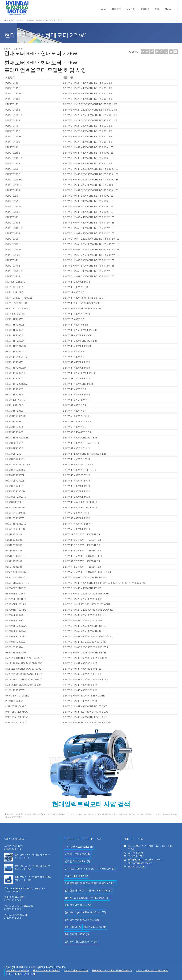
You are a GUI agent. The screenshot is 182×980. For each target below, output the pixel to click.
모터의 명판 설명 (14, 846)
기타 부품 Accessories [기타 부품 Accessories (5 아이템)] (79, 847)
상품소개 (131, 9)
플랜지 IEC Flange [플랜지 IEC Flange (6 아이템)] (77, 898)
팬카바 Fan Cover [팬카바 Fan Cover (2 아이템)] (101, 890)
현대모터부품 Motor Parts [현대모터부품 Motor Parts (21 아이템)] (82, 920)
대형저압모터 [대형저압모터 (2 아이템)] (106, 869)
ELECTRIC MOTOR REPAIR (21, 974)
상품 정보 (36, 814)
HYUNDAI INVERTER (18, 970)
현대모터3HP (138, 814)
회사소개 (116, 9)
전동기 (72, 814)
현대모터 (47, 814)
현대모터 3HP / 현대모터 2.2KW (32, 854)
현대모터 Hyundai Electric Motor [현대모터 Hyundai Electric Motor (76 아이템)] (85, 912)
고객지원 (145, 9)
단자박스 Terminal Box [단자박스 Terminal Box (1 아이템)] (79, 869)
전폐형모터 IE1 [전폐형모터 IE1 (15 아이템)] (76, 890)
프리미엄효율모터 (60, 814)
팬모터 (158, 814)
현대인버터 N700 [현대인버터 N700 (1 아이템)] (95, 927)
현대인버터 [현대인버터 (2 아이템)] (73, 927)
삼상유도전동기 (16, 817)
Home (103, 9)
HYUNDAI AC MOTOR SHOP (152, 970)
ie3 (77, 814)
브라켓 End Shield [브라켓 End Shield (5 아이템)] (76, 876)
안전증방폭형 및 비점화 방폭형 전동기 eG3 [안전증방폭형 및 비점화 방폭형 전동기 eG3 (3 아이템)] (90, 883)
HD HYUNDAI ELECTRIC (47, 970)
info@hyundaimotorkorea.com (145, 859)
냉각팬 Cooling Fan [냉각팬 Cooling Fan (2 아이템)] (77, 861)
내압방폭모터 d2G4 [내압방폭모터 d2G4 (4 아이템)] (77, 854)
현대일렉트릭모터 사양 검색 (91, 804)
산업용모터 (150, 814)
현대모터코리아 (13, 814)
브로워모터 (167, 814)
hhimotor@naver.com (140, 863)
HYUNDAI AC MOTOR (76, 970)
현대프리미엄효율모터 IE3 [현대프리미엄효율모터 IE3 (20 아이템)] (82, 941)
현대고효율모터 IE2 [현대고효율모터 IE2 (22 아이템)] (78, 905)
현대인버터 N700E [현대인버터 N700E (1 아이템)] (77, 934)
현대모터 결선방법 (14, 897)
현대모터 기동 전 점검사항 (19, 906)
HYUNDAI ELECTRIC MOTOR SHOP (112, 970)
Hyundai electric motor (90, 814)
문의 (157, 9)
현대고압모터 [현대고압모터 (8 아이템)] (100, 898)
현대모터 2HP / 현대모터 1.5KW (32, 866)
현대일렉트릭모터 (110, 814)
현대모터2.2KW (125, 814)
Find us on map (136, 866)
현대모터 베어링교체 (16, 915)
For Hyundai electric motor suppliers (25, 888)
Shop (168, 9)
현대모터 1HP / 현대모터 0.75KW (33, 877)
